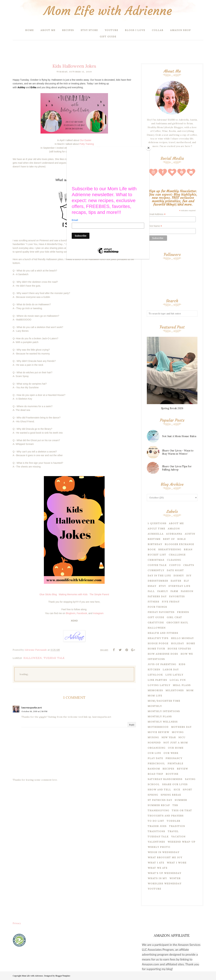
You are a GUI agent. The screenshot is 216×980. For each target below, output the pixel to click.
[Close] (148, 148)
